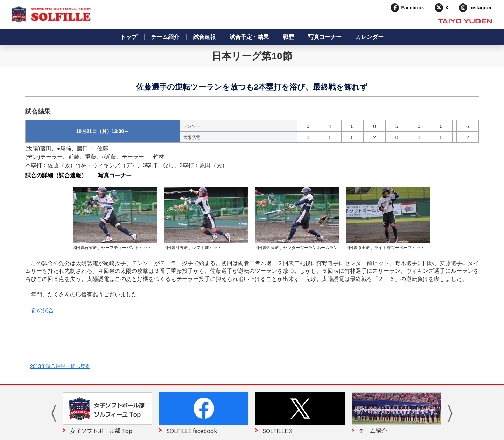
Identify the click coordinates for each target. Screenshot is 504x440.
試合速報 (204, 37)
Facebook (412, 8)
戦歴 (288, 37)
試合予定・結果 (249, 37)
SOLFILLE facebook (192, 431)
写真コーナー (325, 37)
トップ (129, 37)
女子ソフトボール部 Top (101, 431)
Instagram (481, 8)
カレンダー (370, 37)
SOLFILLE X (277, 431)
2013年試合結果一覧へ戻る (60, 366)
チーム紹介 (165, 37)
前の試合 (43, 310)
